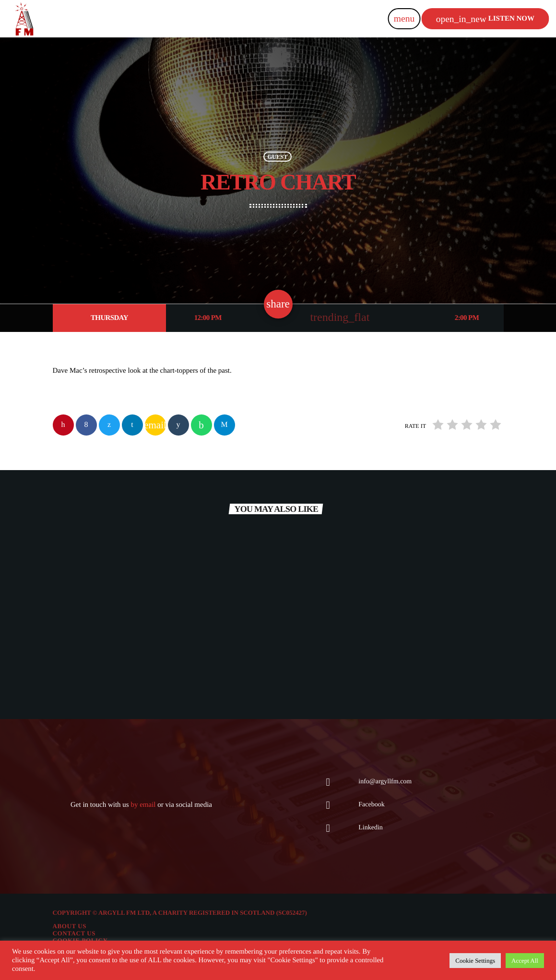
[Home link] (24, 19)
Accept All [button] (525, 961)
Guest (277, 156)
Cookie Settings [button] (475, 961)
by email (143, 805)
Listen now (485, 19)
